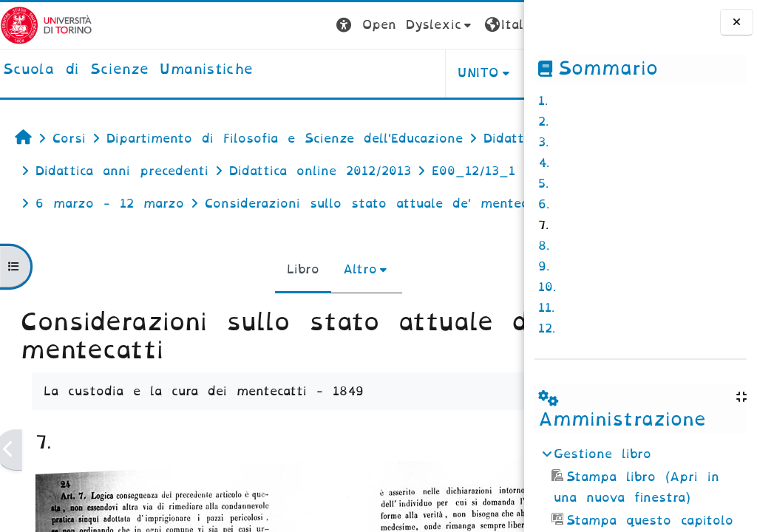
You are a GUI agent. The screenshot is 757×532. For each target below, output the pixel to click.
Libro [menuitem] (234, 302)
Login (495, 25)
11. (546, 308)
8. (544, 246)
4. (544, 163)
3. (543, 142)
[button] (267, 25)
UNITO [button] (340, 73)
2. (543, 122)
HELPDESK (431, 73)
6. (544, 204)
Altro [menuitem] (291, 302)
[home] (128, 70)
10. (547, 287)
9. (544, 266)
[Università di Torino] (46, 25)
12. (547, 328)
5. (543, 184)
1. (543, 101)
